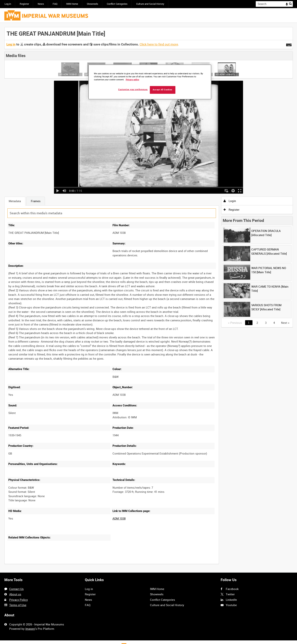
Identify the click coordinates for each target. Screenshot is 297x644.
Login (230, 201)
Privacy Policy (19, 600)
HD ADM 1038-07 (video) (227, 74)
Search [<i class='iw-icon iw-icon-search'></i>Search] (291, 4)
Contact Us (16, 589)
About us (15, 594)
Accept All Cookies (163, 90)
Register (24, 4)
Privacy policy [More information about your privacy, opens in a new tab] (132, 80)
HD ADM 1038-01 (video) (70, 74)
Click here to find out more (159, 44)
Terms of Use (18, 605)
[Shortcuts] (289, 44)
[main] (149, 298)
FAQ (55, 4)
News (41, 4)
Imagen (30, 629)
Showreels (92, 4)
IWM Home (72, 4)
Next (285, 323)
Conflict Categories (117, 4)
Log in (8, 4)
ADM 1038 (119, 518)
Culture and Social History (150, 4)
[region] (150, 82)
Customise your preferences (133, 90)
